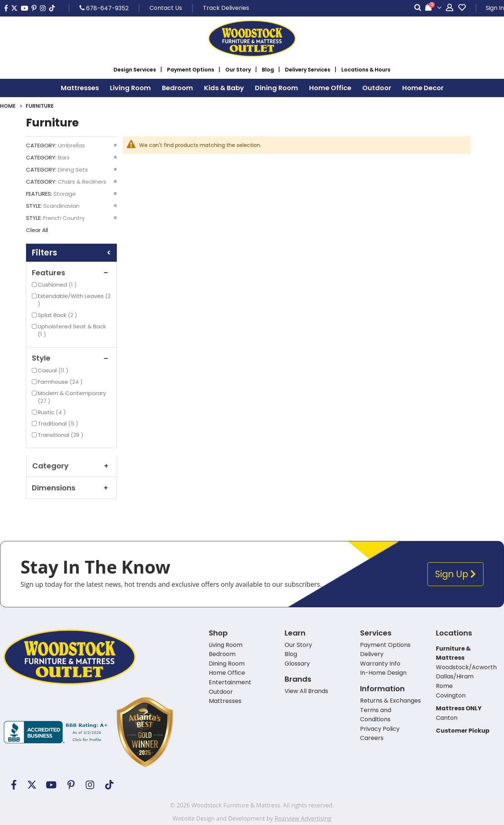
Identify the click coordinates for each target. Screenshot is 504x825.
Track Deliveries (226, 8)
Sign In (495, 8)
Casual (54, 370)
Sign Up (455, 574)
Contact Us (166, 8)
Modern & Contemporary (72, 397)
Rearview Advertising (303, 818)
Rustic (53, 412)
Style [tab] (71, 358)
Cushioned (58, 285)
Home (8, 106)
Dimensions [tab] (71, 488)
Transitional (62, 435)
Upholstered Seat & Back (72, 330)
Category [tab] (72, 466)
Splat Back (58, 315)
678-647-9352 (104, 8)
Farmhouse (61, 382)
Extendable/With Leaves (74, 300)
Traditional (59, 423)
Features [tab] (71, 273)
